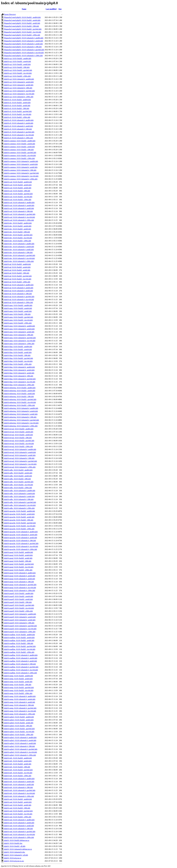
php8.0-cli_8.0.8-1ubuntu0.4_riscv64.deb (19, 135)
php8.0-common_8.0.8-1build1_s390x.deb (19, 158)
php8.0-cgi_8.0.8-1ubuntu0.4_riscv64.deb (19, 94)
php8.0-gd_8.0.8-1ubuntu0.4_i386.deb (18, 294)
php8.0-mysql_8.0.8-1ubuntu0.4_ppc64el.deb (20, 461)
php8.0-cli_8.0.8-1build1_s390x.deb (17, 117)
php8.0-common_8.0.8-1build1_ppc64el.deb (20, 153)
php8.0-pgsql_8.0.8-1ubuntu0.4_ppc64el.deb (20, 585)
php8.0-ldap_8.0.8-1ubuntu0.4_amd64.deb (19, 367)
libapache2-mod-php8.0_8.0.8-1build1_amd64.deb (22, 17)
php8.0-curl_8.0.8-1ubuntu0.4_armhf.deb (19, 208)
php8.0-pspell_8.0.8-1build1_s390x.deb (18, 611)
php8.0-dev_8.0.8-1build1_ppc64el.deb (18, 235)
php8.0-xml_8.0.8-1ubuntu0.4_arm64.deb (19, 823)
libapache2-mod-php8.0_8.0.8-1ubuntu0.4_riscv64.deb (24, 53)
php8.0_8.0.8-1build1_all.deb (15, 846)
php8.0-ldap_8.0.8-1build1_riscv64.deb (18, 361)
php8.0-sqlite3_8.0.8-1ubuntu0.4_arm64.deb (20, 740)
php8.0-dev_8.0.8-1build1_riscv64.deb (18, 238)
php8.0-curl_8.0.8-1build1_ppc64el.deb (18, 194)
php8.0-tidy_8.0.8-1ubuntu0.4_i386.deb (18, 787)
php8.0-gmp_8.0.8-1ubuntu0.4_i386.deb (19, 335)
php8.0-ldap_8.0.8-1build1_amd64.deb (18, 347)
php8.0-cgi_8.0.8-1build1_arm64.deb (17, 61)
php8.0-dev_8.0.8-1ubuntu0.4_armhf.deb (19, 250)
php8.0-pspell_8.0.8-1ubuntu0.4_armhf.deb (20, 620)
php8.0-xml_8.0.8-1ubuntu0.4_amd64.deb (19, 820)
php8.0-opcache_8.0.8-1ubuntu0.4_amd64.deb (21, 532)
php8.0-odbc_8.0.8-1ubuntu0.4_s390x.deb (19, 508)
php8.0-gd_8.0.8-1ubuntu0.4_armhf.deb (18, 291)
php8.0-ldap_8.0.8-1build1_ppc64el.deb (18, 358)
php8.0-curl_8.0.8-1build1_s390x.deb (18, 200)
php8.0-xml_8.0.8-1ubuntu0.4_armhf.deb (19, 826)
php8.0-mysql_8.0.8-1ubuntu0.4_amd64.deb (20, 449)
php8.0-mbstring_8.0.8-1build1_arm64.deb (20, 391)
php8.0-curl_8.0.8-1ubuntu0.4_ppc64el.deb (20, 214)
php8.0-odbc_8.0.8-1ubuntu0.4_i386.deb (19, 499)
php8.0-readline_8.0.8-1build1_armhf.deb (19, 640)
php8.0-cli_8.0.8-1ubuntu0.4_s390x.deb (18, 138)
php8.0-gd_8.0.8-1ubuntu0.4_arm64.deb (19, 288)
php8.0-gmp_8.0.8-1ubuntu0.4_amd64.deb (19, 326)
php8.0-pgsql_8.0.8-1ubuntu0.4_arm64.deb (20, 576)
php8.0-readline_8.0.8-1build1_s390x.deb (19, 652)
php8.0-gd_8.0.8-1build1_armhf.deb (17, 270)
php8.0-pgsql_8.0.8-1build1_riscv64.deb (19, 567)
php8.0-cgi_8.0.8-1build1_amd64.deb (18, 59)
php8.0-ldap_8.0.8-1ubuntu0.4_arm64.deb (19, 370)
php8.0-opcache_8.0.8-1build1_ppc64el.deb (20, 523)
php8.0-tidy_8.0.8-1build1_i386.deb (17, 767)
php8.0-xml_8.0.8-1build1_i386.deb (17, 808)
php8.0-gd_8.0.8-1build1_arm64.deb (17, 267)
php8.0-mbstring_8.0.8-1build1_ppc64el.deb (20, 399)
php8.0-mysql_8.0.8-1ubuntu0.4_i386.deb (19, 458)
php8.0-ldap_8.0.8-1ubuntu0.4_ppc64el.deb (20, 379)
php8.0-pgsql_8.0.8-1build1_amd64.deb (18, 552)
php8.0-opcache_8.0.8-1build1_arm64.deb (19, 514)
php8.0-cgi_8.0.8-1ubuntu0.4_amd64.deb (19, 79)
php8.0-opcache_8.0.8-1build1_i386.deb (19, 520)
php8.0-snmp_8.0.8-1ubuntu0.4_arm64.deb (20, 699)
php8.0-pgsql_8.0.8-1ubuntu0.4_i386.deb (19, 582)
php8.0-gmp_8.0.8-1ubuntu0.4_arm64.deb (19, 329)
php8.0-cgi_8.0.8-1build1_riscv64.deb (18, 73)
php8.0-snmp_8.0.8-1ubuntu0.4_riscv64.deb (20, 711)
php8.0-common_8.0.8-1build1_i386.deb (19, 150)
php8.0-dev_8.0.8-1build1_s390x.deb (17, 241)
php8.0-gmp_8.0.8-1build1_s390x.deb (18, 323)
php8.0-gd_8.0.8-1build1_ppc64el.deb (18, 276)
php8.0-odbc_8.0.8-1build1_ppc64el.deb (19, 482)
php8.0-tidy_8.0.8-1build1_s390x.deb (18, 776)
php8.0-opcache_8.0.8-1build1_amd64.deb (19, 511)
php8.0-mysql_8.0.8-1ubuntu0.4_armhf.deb (20, 455)
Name (24, 9)
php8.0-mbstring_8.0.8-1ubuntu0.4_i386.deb (20, 417)
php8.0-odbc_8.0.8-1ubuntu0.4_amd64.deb (20, 491)
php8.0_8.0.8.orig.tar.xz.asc (14, 861)
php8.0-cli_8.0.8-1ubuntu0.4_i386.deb (18, 129)
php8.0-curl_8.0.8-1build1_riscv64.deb (18, 197)
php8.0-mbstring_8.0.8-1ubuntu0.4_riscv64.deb (21, 423)
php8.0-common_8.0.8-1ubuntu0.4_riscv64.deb (21, 176)
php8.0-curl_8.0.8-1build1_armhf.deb (18, 188)
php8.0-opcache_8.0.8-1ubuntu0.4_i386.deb (20, 541)
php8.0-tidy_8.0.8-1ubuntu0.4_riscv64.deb (19, 793)
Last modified (51, 9)
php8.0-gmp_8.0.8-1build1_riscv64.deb (18, 320)
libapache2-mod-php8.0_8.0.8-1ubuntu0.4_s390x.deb (23, 56)
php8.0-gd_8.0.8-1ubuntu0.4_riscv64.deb (19, 300)
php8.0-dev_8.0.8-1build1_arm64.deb (18, 226)
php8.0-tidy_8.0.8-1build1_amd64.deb (18, 758)
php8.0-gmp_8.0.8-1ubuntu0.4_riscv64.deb (20, 341)
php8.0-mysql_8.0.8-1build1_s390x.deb (18, 446)
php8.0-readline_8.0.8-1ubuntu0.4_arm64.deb (21, 658)
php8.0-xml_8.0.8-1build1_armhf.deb (18, 805)
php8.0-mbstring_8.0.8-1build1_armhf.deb (19, 394)
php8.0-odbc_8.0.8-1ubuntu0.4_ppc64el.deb (20, 502)
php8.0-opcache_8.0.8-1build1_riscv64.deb (20, 526)
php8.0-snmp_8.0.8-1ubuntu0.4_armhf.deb (19, 702)
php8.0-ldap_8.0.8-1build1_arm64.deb (18, 349)
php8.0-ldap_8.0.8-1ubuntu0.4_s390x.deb (19, 385)
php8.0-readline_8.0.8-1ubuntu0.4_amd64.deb (21, 655)
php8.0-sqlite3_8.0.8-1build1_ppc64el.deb (19, 729)
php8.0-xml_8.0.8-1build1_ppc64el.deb (18, 811)
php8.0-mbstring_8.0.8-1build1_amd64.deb (20, 388)
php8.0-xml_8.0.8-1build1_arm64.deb (18, 802)
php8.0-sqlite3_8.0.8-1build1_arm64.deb (19, 720)
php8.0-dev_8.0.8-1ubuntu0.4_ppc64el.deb (20, 255)
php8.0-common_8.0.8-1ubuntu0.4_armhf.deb (21, 167)
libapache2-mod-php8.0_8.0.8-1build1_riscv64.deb (23, 32)
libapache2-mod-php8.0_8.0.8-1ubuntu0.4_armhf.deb (23, 44)
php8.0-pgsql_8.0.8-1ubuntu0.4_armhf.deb (19, 579)
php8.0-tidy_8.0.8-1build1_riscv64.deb (18, 773)
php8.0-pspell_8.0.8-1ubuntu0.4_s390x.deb (20, 632)
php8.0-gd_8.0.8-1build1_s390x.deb (17, 282)
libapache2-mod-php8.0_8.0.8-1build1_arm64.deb (22, 20)
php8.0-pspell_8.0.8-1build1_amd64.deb (19, 593)
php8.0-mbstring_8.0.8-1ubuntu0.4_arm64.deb (21, 411)
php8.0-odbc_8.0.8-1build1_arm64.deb (18, 473)
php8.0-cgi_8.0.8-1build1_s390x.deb (17, 76)
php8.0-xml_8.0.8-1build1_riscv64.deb (18, 814)
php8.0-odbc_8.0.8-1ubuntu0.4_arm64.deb (19, 494)
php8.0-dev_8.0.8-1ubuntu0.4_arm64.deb (19, 247)
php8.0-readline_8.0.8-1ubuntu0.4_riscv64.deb (21, 670)
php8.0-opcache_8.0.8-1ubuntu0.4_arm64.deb (21, 535)
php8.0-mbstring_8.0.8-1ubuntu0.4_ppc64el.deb (21, 420)
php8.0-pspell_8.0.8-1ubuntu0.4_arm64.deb (20, 617)
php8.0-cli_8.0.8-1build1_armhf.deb (17, 106)
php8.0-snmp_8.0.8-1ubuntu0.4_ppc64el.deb (20, 708)
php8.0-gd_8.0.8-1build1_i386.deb (17, 273)
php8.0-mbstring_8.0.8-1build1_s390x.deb (19, 405)
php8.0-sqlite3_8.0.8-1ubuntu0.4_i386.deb (19, 746)
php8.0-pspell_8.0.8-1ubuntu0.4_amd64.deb (20, 614)
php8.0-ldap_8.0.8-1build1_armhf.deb (18, 352)
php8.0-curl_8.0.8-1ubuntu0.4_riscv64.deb (19, 217)
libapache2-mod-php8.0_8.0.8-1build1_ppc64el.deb (23, 29)
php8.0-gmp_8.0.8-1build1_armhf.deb (18, 311)
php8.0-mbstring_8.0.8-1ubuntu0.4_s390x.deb (21, 426)
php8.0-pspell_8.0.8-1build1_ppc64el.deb (19, 605)
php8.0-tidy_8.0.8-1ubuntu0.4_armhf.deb (19, 785)
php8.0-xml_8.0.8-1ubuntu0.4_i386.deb (18, 829)
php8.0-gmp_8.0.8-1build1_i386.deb (17, 314)
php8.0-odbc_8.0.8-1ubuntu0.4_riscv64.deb (20, 505)
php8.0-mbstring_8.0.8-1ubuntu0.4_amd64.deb (21, 408)
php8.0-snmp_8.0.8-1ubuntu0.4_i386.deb (19, 705)
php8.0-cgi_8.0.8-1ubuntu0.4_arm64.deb (19, 82)
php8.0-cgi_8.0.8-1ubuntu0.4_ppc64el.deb (19, 91)
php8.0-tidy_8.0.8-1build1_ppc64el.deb (18, 770)
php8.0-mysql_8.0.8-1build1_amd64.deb (19, 429)
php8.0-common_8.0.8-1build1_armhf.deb (19, 147)
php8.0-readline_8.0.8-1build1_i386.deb (19, 643)
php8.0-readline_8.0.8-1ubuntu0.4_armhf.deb (20, 661)
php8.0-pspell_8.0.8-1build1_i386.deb (18, 602)
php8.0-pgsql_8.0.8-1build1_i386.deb (18, 561)
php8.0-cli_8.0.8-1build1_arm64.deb (17, 103)
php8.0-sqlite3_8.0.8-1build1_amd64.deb (19, 717)
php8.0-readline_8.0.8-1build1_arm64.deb (19, 638)
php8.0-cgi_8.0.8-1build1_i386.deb (17, 67)
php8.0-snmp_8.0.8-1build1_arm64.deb (18, 679)
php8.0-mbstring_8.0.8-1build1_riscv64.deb (20, 402)
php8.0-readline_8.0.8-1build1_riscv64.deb (20, 649)
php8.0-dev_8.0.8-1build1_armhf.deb (17, 229)
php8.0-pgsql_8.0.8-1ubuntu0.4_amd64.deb (20, 573)
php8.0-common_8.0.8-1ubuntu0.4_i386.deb (20, 170)
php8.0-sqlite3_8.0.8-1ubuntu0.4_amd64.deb (20, 737)
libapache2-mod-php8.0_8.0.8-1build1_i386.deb (21, 26)
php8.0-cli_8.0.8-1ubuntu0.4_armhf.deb (18, 126)
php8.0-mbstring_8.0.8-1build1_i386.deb (19, 397)
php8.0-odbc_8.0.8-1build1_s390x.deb (18, 488)
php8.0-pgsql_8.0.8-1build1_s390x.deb (18, 570)
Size (60, 9)
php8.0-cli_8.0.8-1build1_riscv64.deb (18, 114)
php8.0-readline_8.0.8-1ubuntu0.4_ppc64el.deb (21, 667)
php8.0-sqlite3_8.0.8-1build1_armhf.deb (19, 723)
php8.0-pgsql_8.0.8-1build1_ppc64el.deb (19, 564)
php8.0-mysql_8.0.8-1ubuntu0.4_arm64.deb (20, 452)
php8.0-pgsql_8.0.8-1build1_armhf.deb (18, 558)
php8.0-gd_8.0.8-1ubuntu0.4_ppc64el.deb (19, 297)
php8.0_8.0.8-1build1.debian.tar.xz (17, 840)
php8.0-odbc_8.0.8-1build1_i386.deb (17, 479)
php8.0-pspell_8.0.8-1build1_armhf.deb (18, 599)
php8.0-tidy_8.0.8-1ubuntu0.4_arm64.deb (19, 782)
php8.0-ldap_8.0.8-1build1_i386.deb (17, 355)
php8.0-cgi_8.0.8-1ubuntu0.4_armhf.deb (19, 85)
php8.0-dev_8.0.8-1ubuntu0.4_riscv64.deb (19, 258)
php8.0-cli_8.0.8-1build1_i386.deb (17, 108)
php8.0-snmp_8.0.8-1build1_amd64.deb (18, 676)
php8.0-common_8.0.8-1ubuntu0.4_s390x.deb (21, 179)
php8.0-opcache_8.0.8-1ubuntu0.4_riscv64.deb (21, 546)
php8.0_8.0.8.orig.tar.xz (13, 858)
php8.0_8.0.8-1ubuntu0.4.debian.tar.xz (18, 849)
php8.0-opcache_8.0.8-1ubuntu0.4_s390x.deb (20, 549)
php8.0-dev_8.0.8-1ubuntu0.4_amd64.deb (19, 244)
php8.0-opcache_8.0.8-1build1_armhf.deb (19, 517)
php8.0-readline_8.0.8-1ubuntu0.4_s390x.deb (20, 673)
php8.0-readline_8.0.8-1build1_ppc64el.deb (20, 646)
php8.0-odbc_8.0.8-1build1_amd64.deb (18, 470)
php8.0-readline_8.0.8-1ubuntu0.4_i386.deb (20, 664)
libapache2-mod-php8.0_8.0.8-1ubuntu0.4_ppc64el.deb (24, 50)
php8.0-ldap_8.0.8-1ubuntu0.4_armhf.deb (19, 373)
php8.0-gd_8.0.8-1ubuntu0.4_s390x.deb (18, 302)
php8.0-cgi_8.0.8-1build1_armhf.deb (17, 64)
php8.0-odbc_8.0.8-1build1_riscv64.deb (18, 485)
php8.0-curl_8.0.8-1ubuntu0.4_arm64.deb (19, 205)
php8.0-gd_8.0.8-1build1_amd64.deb (17, 264)
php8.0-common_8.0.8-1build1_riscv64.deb (20, 156)
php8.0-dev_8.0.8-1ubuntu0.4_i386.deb (18, 252)
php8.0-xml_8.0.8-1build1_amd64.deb (18, 799)
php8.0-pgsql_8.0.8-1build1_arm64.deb (18, 555)
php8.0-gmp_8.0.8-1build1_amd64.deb (18, 305)
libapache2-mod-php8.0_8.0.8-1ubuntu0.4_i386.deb (23, 47)
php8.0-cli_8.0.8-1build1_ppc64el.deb (18, 111)
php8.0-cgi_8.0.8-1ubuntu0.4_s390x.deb (19, 97)
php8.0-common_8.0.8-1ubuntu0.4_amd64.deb (21, 161)
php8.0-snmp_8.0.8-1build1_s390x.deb (18, 693)
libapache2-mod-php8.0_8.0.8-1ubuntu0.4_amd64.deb (24, 38)
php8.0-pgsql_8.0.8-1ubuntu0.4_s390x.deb (19, 591)
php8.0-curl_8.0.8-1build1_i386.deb (17, 191)
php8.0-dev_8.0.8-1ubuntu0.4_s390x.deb (19, 261)
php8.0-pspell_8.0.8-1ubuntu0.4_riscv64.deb (20, 629)
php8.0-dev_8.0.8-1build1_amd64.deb (18, 223)
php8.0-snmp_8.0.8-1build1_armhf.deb (18, 682)
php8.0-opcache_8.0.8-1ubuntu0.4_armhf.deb (20, 538)
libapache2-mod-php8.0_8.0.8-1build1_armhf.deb (22, 23)
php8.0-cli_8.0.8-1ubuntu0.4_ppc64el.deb (19, 132)
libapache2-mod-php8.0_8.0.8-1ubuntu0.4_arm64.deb (23, 41)
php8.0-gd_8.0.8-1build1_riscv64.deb (18, 279)
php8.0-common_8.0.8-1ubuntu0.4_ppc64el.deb (21, 173)
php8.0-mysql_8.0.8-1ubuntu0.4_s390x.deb (20, 467)
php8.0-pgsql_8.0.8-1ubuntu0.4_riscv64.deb (20, 588)
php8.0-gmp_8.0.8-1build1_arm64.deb (18, 308)
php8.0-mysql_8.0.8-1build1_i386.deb (18, 438)
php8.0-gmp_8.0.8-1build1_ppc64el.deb (19, 317)
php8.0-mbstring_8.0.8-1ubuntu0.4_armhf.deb (21, 414)
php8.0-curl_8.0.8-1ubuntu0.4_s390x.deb (19, 220)
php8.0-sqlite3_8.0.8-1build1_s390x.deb (19, 735)
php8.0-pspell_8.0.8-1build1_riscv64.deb (19, 608)
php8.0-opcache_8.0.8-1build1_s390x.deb (19, 529)
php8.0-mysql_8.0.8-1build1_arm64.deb (19, 432)
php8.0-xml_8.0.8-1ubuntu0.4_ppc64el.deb (20, 832)
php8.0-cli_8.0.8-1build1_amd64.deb (17, 100)
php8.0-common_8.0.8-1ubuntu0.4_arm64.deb (21, 164)
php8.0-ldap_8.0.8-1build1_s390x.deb (18, 364)
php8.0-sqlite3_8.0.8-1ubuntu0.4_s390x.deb (20, 755)
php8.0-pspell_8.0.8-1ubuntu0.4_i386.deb (19, 623)
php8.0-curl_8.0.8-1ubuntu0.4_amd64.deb (19, 203)
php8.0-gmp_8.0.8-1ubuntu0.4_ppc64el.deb (20, 338)
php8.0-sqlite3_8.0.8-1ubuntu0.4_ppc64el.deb (21, 749)
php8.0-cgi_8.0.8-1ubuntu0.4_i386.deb (18, 88)
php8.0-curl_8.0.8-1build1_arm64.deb (18, 185)
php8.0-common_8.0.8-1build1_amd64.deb (20, 141)
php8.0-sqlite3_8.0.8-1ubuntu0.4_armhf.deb (20, 743)
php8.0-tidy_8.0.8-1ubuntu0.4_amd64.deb (19, 779)
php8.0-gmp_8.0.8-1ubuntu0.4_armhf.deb (19, 332)
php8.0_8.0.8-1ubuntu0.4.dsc (15, 852)
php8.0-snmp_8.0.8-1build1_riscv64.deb (19, 690)
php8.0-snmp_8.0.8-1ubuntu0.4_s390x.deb (19, 714)
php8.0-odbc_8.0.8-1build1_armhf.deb (18, 476)
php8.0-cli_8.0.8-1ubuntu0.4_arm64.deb (19, 123)
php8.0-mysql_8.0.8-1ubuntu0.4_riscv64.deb (20, 464)
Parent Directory (10, 14)
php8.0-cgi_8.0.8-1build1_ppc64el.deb (18, 70)
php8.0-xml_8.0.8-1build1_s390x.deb (18, 817)
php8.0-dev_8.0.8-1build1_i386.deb (17, 232)
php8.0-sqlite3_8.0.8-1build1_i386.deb (18, 726)
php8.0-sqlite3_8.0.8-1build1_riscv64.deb (19, 732)
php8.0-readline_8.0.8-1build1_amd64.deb (19, 635)
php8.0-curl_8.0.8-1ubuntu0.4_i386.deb (18, 211)
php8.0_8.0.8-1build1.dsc (13, 843)
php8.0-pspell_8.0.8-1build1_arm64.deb (19, 596)
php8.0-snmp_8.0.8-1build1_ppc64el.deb (19, 688)
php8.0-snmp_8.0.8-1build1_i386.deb (18, 685)
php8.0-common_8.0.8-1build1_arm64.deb (20, 144)
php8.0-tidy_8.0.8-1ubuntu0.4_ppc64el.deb (20, 790)
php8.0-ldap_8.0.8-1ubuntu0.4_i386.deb (19, 376)
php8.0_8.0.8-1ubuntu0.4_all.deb (16, 855)
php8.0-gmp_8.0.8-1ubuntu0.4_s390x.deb (19, 344)
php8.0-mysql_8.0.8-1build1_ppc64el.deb (19, 441)
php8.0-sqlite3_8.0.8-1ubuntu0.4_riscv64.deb (20, 752)
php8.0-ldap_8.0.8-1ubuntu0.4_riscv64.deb (20, 382)
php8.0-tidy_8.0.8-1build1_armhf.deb (18, 764)
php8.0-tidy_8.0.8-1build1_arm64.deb (18, 761)
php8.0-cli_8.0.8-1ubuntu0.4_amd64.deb (19, 120)
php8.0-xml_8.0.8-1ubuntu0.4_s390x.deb (19, 837)
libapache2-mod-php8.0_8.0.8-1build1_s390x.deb (22, 35)
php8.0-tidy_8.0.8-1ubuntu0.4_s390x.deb (19, 796)
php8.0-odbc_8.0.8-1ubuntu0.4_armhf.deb (19, 496)
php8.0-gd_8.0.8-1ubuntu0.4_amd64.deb (19, 285)
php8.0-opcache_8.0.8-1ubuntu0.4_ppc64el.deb (21, 543)
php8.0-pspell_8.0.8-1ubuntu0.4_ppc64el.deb (20, 626)
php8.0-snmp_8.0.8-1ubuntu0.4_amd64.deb (20, 696)
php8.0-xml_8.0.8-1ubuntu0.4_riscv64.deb (19, 834)
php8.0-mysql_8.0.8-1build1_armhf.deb (18, 435)
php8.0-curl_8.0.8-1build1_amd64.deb (18, 182)
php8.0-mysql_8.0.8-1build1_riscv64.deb (19, 444)
